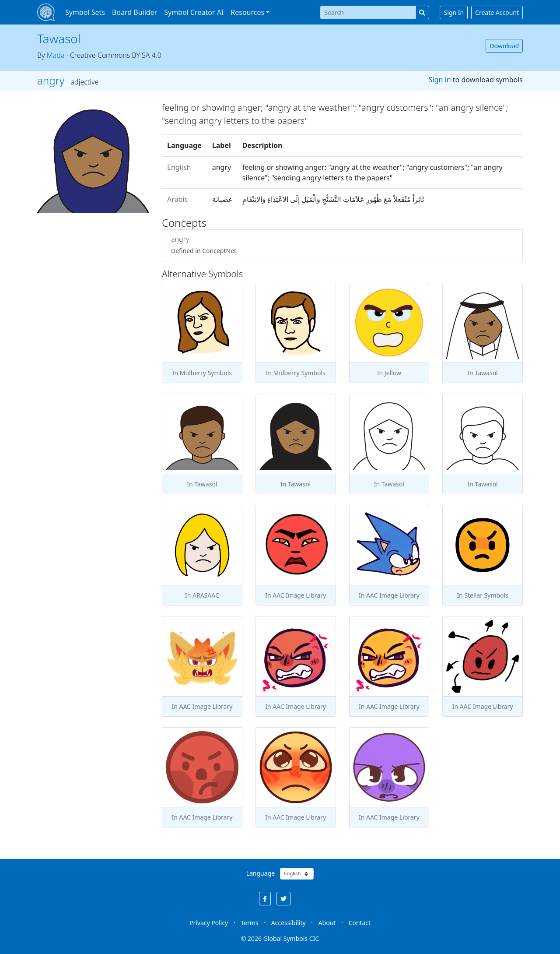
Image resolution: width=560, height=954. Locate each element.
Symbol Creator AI (194, 12)
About (327, 923)
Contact (359, 923)
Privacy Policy (209, 923)
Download (504, 46)
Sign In (454, 12)
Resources (247, 12)
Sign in (440, 80)
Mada (56, 55)
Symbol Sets (85, 12)
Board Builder (135, 12)
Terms (249, 923)
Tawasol (59, 39)
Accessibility (289, 923)
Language (261, 873)
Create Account (497, 12)
